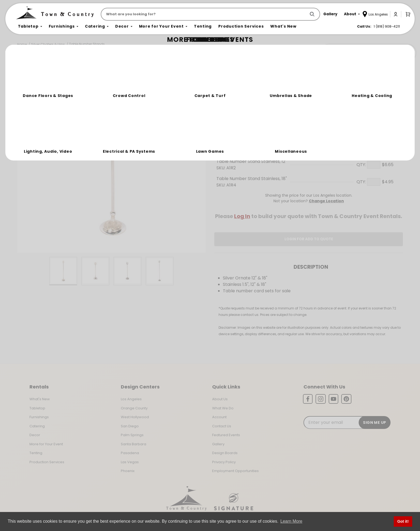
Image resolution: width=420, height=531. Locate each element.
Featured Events (226, 435)
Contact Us (222, 426)
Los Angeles (131, 399)
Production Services (47, 462)
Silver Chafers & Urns (48, 44)
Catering (37, 426)
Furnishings (39, 417)
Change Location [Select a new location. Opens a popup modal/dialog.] (326, 201)
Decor (35, 435)
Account (219, 417)
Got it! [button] (403, 521)
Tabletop (37, 408)
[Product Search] (205, 14)
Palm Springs (132, 435)
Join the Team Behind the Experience (368, 53)
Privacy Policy (224, 462)
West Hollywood (135, 417)
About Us (220, 399)
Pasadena (130, 453)
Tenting (36, 453)
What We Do (223, 408)
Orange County (134, 408)
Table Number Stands (87, 44)
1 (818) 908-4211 (387, 26)
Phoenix (128, 471)
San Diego (130, 426)
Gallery (218, 444)
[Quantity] (374, 113)
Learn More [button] (291, 521)
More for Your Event (46, 444)
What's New (40, 399)
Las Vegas (130, 462)
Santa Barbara (134, 444)
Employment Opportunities (235, 471)
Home (22, 44)
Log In (242, 216)
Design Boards (225, 453)
